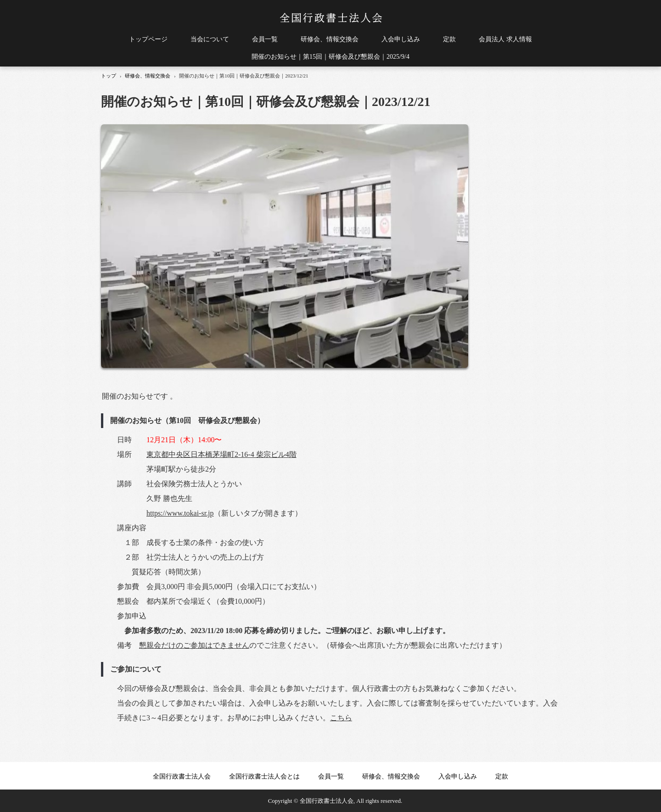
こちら (341, 718)
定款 (449, 39)
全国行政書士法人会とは (264, 776)
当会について (210, 39)
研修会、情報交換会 (330, 39)
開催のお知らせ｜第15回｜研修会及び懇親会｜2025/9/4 (330, 57)
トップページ (148, 39)
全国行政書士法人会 (182, 776)
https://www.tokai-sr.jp (180, 513)
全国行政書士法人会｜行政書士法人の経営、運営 (331, 18)
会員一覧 (265, 39)
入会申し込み (401, 39)
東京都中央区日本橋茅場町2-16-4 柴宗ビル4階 (221, 454)
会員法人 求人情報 (505, 39)
